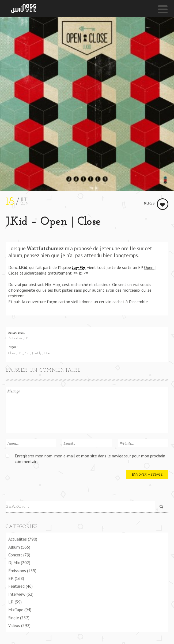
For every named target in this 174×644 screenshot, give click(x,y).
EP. (26, 338)
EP (20, 353)
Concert (15, 554)
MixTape (16, 609)
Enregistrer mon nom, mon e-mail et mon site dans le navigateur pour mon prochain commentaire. (90, 459)
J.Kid (27, 353)
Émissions (17, 570)
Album (14, 546)
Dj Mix (14, 562)
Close (12, 353)
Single (14, 617)
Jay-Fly (37, 353)
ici (81, 273)
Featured (16, 586)
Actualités (16, 338)
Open (48, 353)
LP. (11, 601)
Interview (17, 593)
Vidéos (14, 625)
